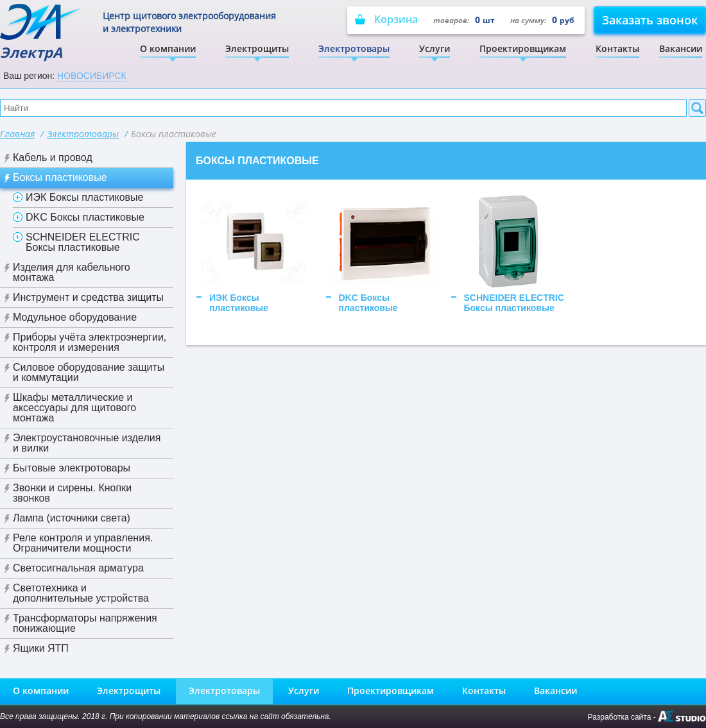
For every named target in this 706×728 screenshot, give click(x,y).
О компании (168, 48)
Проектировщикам (523, 48)
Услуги (435, 48)
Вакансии (681, 48)
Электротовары (354, 48)
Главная (17, 134)
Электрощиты (257, 48)
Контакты (617, 48)
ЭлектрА (41, 32)
